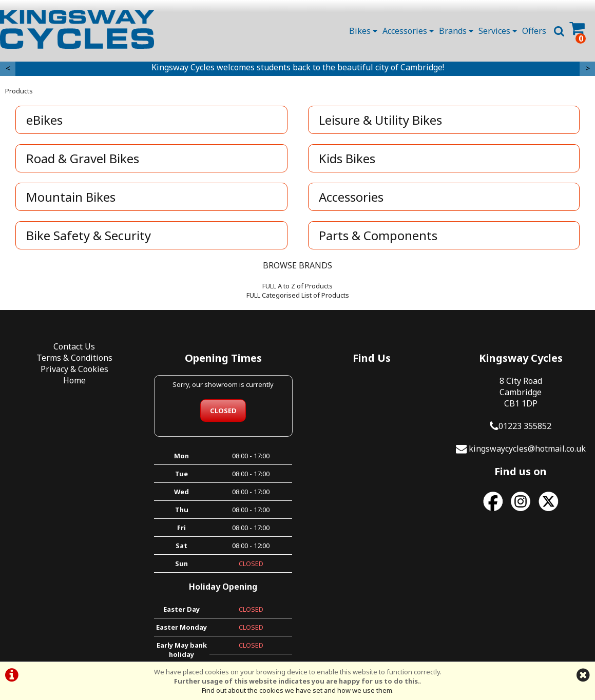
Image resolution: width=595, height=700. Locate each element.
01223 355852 (525, 426)
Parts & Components (378, 235)
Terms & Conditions (74, 358)
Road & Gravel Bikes (83, 158)
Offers (534, 31)
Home (74, 380)
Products (19, 91)
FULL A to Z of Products (297, 286)
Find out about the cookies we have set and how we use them (297, 690)
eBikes (44, 120)
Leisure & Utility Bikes (380, 120)
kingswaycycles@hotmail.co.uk (527, 449)
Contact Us (74, 346)
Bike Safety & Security (89, 235)
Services (498, 31)
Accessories (408, 31)
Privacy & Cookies (74, 369)
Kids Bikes (347, 158)
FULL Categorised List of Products (298, 295)
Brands (456, 31)
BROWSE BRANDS (297, 265)
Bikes (363, 31)
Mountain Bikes (71, 197)
